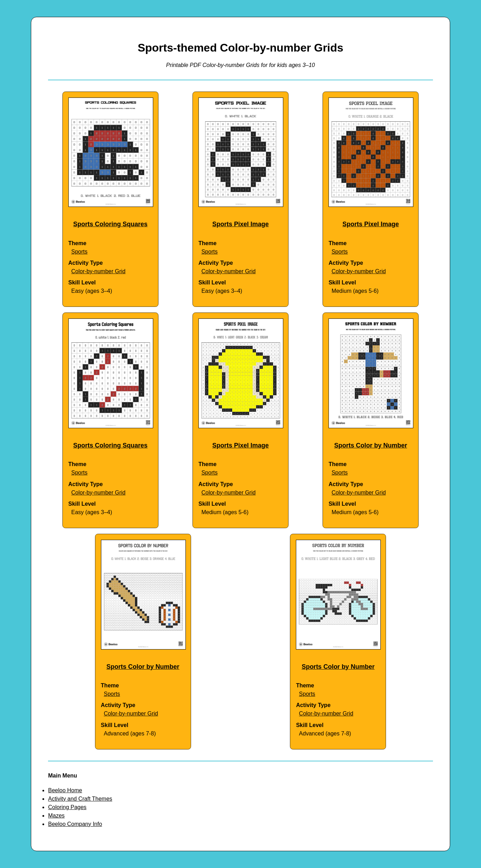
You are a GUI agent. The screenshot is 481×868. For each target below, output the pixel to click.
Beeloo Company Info (75, 824)
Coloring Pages (67, 807)
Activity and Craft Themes (80, 799)
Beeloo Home (65, 790)
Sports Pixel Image (240, 224)
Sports (79, 252)
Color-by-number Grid (98, 271)
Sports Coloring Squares (110, 224)
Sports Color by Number (371, 445)
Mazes (56, 816)
